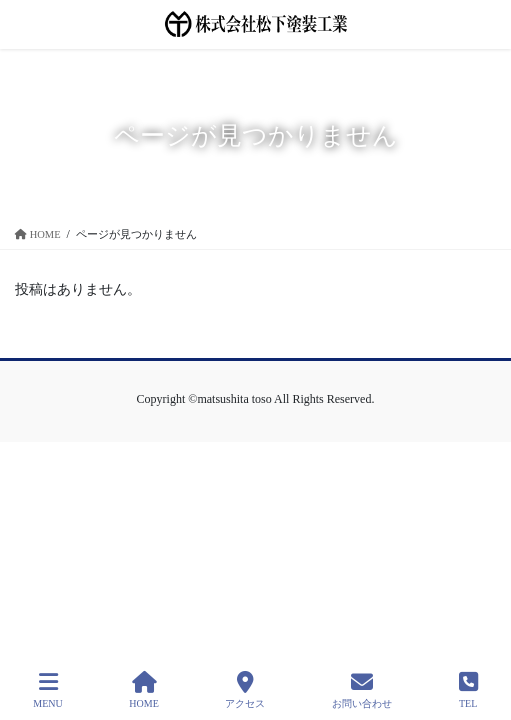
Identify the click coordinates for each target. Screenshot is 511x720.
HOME (143, 690)
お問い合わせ (362, 690)
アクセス (245, 690)
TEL (468, 690)
